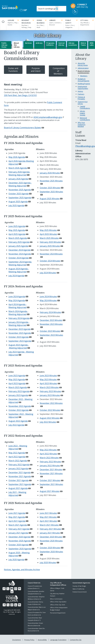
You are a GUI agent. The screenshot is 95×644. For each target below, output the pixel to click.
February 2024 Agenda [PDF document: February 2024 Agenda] (19, 318)
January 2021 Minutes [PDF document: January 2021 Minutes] (50, 533)
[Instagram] (15, 588)
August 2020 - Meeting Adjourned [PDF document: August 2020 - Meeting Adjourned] (19, 554)
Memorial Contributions (85, 119)
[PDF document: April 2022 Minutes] (50, 454)
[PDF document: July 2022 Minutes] (49, 422)
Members (84, 76)
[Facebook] (4, 588)
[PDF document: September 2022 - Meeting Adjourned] (21, 416)
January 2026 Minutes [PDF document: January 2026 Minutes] (50, 173)
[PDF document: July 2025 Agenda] (18, 205)
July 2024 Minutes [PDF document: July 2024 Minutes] (48, 273)
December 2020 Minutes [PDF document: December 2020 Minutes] (51, 537)
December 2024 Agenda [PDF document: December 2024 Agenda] (19, 250)
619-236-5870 (82, 159)
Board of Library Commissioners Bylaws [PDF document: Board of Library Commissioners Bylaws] (22, 128)
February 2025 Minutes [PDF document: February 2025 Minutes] (50, 242)
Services (28, 43)
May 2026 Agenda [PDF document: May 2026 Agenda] (17, 157)
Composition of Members (59, 71)
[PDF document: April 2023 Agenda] (18, 383)
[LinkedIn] (12, 591)
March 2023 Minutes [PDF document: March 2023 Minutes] (49, 387)
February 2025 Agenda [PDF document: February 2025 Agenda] (19, 242)
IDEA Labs (92, 44)
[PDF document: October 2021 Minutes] (52, 480)
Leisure (14, 20)
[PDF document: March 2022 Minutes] (51, 458)
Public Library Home (4, 45)
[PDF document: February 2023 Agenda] (20, 391)
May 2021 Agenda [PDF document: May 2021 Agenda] (17, 517)
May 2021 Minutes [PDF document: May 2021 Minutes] (48, 517)
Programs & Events (50, 44)
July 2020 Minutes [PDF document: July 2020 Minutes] (48, 562)
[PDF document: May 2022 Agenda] (18, 453)
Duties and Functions (13, 70)
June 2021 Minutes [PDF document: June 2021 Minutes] (48, 513)
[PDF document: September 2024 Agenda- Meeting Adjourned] (20, 263)
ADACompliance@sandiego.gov (48, 117)
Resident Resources (28, 21)
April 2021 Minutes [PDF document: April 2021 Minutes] (48, 521)
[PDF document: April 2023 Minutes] (50, 383)
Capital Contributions (85, 107)
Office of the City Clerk (58, 605)
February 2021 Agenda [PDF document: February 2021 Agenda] (19, 529)
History (80, 91)
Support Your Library (83, 103)
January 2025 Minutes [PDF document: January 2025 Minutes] (50, 246)
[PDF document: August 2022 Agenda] (20, 421)
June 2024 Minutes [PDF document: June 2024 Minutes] (48, 296)
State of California (78, 589)
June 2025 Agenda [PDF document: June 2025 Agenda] (17, 226)
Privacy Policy (30, 639)
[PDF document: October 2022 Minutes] (52, 410)
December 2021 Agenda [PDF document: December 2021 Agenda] (19, 472)
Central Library (61, 44)
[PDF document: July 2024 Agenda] (18, 276)
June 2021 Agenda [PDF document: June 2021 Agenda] (17, 513)
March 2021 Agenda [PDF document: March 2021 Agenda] (18, 525)
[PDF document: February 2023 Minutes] (52, 391)
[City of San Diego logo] (10, 7)
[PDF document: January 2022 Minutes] (51, 466)
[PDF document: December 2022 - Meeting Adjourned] (20, 401)
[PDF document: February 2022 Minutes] (52, 462)
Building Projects (84, 84)
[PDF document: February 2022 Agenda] (20, 465)
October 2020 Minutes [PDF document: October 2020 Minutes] (50, 548)
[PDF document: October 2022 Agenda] (20, 410)
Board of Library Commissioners (84, 72)
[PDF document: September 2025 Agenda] (21, 198)
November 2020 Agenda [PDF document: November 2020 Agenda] (20, 541)
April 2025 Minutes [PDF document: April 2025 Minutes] (48, 234)
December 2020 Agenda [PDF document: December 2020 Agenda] (19, 537)
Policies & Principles (81, 98)
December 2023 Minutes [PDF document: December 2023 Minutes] (51, 320)
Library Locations (73, 44)
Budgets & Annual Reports (84, 80)
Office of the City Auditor (58, 602)
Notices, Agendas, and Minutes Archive (22, 570)
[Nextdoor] (19, 588)
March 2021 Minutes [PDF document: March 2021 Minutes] (49, 525)
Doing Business (42, 21)
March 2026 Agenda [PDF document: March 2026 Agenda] (18, 168)
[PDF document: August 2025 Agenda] (20, 202)
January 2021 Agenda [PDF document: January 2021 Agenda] (18, 533)
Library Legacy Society (83, 113)
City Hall (87, 20)
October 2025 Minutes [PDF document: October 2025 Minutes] (50, 188)
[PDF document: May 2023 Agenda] (18, 379)
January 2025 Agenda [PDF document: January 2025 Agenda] (18, 246)
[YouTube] (12, 588)
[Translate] (75, 11)
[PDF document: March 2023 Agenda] (19, 387)
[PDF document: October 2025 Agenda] (20, 194)
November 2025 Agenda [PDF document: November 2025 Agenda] (20, 190)
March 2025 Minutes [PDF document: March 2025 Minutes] (49, 238)
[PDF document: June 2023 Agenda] (18, 376)
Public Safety (72, 21)
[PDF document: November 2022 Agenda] (21, 406)
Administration (83, 68)
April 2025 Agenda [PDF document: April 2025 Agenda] (17, 234)
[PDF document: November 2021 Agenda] (21, 476)
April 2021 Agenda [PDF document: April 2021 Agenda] (17, 521)
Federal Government (80, 592)
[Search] (51, 9)
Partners (81, 94)
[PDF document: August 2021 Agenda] (20, 488)
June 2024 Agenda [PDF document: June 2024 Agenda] (17, 296)
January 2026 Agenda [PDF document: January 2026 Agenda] (18, 179)
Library (56, 20)
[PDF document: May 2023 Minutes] (50, 379)
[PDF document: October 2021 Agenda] (20, 480)
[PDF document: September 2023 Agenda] (21, 341)
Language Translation (58, 639)
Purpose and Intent (36, 70)
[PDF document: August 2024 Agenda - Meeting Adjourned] (19, 270)
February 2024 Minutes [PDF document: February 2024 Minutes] (50, 312)
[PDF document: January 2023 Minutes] (51, 395)
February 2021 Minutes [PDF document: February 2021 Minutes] (50, 529)
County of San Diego (79, 586)
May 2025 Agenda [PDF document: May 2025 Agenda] (17, 230)
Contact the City (75, 639)
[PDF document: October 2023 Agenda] (20, 337)
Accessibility (42, 639)
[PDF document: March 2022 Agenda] (19, 461)
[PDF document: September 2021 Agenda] (21, 484)
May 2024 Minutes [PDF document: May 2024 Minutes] (48, 300)
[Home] (3, 24)
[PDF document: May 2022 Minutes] (50, 450)
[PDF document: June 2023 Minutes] (50, 376)
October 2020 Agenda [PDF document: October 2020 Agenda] (19, 545)
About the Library (17, 45)
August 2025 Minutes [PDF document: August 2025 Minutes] (50, 199)
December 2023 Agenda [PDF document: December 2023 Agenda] (19, 329)
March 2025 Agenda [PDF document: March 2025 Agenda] (18, 238)
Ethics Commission (56, 599)
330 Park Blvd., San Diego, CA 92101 (20, 95)
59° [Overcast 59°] (23, 10)
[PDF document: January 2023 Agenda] (20, 395)
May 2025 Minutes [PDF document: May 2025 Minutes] (48, 230)
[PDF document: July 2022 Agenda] (18, 425)
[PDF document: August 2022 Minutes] (51, 418)
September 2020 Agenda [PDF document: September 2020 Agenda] (20, 549)
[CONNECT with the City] (80, 6)
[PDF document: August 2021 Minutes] (51, 491)
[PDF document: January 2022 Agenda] (20, 469)
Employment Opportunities (83, 87)
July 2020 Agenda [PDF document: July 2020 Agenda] (16, 560)
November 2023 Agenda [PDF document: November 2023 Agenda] (20, 333)
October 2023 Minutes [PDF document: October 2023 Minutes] (50, 331)
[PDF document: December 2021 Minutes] (52, 470)
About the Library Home (83, 64)
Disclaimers (17, 639)
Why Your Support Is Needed (82, 124)
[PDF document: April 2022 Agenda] (18, 457)
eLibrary (39, 43)
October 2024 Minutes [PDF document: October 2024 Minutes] (50, 261)
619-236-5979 (24, 117)
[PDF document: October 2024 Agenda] (20, 258)
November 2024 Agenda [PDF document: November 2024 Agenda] (20, 254)
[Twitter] (8, 588)
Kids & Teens (83, 44)
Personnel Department (58, 613)
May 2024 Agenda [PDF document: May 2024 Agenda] (17, 300)
